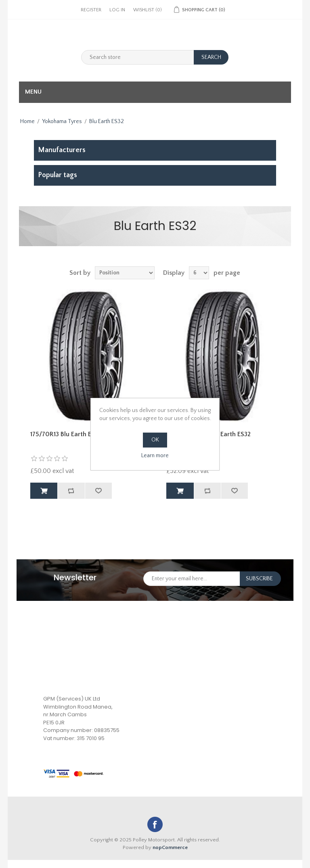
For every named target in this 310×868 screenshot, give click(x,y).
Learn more (155, 456)
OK (155, 440)
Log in (117, 10)
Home (27, 121)
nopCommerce (170, 847)
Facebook (155, 824)
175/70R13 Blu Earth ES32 (66, 434)
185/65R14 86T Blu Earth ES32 (208, 434)
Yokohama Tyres (62, 121)
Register (91, 10)
